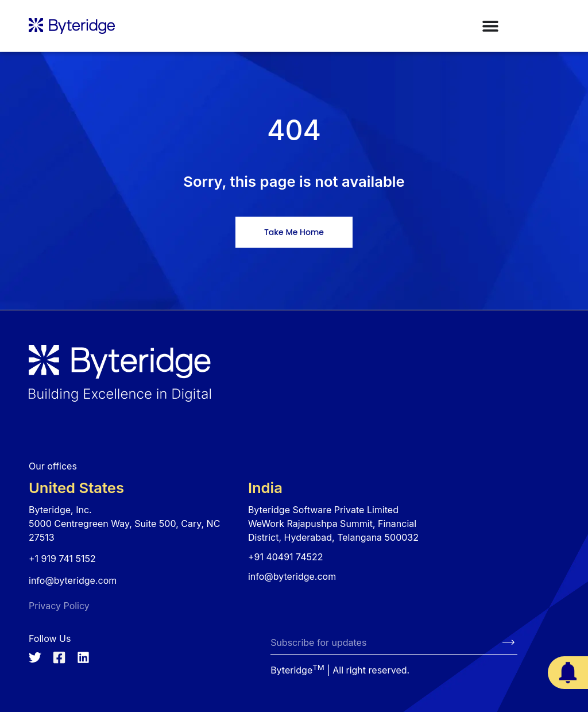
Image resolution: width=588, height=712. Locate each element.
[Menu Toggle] (490, 26)
